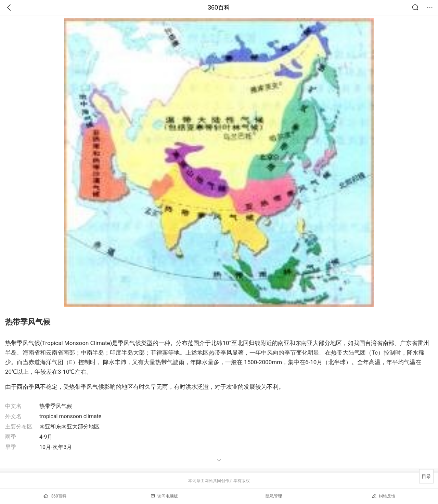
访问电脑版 (164, 496)
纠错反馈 (383, 496)
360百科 (219, 8)
